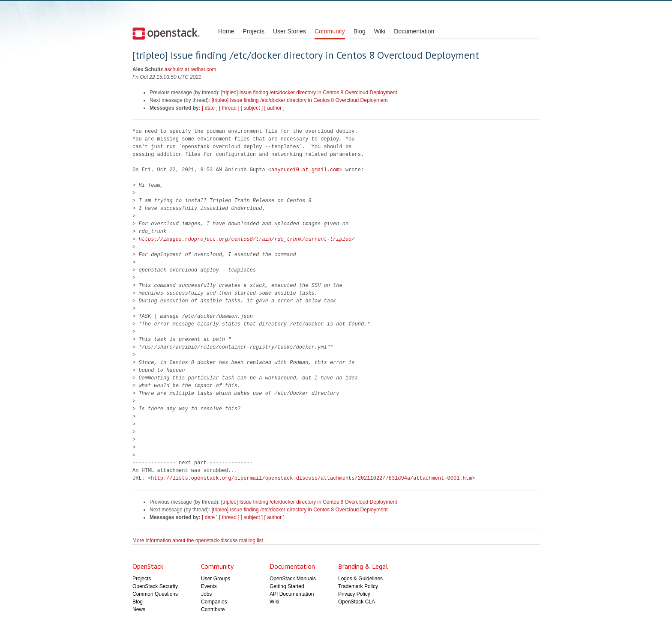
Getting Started (287, 586)
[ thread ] (229, 108)
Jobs (206, 594)
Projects (253, 31)
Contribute (213, 609)
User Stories (289, 31)
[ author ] (274, 108)
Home (226, 31)
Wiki (380, 31)
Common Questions (155, 594)
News (139, 609)
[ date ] (210, 108)
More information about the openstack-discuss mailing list (198, 540)
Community (330, 31)
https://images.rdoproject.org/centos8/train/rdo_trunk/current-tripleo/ (246, 239)
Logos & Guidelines (360, 579)
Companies (214, 602)
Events (209, 586)
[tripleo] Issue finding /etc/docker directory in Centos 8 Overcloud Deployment (309, 93)
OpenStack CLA (357, 602)
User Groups (216, 579)
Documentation (414, 31)
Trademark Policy (358, 586)
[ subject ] (252, 108)
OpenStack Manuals (293, 579)
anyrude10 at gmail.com (305, 170)
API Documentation (292, 594)
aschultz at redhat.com (190, 69)
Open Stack (166, 33)
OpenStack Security (155, 586)
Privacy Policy (354, 594)
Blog (360, 31)
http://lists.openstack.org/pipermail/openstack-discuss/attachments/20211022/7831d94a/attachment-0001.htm (311, 478)
